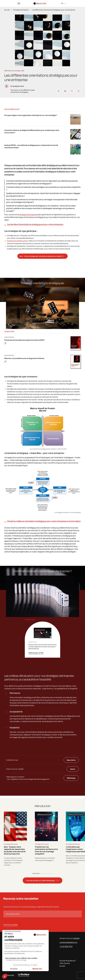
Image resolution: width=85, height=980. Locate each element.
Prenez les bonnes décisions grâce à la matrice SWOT (24, 342)
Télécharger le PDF (36, 653)
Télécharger (71, 778)
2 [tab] (43, 873)
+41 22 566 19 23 (66, 946)
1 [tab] (36, 873)
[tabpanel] (15, 839)
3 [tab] (50, 873)
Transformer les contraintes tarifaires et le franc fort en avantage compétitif (46, 850)
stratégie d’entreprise (28, 215)
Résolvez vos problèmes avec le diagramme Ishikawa (24, 360)
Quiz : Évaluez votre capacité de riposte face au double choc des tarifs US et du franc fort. (15, 850)
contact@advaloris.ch (68, 942)
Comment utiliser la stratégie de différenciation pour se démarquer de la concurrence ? (32, 131)
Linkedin (76, 938)
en (65, 3)
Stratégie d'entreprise (21, 10)
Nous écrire (71, 760)
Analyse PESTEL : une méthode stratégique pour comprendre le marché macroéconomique (31, 146)
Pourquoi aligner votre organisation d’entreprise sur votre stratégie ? (31, 115)
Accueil (7, 10)
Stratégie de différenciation (17, 241)
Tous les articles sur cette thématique (40, 880)
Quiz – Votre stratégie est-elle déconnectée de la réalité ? (41, 256)
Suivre (73, 769)
